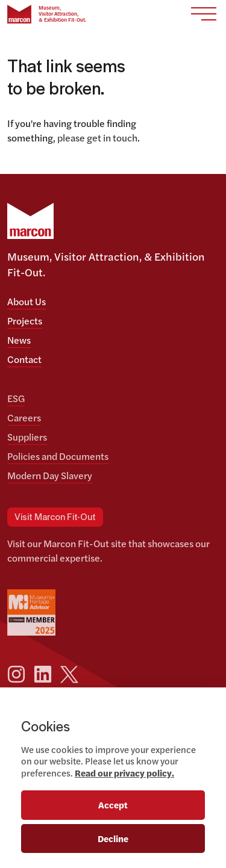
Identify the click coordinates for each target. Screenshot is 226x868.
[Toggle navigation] (204, 14)
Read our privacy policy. (124, 773)
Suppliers (27, 437)
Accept (113, 804)
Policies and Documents (58, 456)
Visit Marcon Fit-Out (55, 517)
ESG (16, 398)
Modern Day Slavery (50, 475)
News (19, 340)
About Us (27, 301)
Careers (24, 417)
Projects (25, 321)
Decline (113, 838)
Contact (24, 359)
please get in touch (97, 138)
